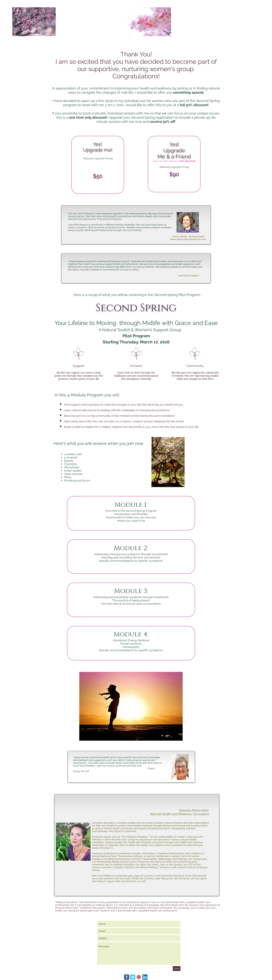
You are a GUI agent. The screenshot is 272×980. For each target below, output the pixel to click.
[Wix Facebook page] (127, 977)
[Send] (177, 969)
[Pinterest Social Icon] (139, 977)
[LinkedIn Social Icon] (145, 977)
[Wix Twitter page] (133, 977)
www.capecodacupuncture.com (188, 239)
